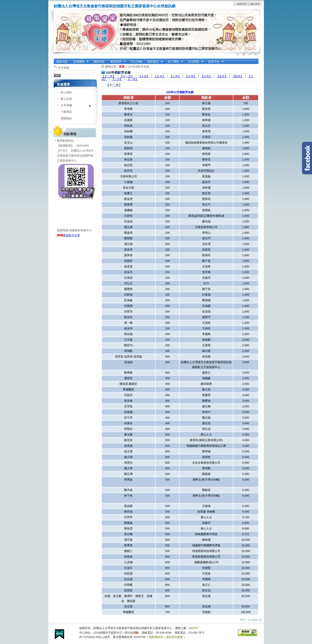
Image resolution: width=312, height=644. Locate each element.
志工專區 (174, 62)
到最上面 (256, 620)
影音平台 (214, 62)
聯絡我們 (242, 4)
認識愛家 (80, 62)
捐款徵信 (154, 62)
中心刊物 (136, 62)
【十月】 (144, 76)
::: (236, 4)
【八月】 (175, 76)
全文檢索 (64, 68)
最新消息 (62, 62)
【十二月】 (108, 76)
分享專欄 (74, 106)
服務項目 (99, 62)
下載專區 (66, 112)
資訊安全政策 (174, 637)
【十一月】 (127, 76)
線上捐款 (66, 92)
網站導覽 (255, 4)
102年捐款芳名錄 (138, 67)
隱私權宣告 (156, 637)
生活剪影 (194, 62)
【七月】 (191, 76)
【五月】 (222, 76)
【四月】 (238, 76)
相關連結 (66, 118)
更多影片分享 (68, 235)
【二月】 (117, 79)
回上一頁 (245, 620)
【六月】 (206, 76)
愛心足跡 (66, 99)
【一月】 (133, 79)
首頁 (122, 67)
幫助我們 (117, 62)
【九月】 (159, 76)
